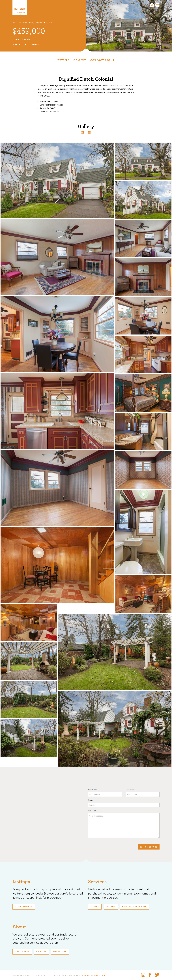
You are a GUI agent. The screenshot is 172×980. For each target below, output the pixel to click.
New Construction (134, 907)
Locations (60, 952)
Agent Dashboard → (95, 976)
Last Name (130, 790)
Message (92, 811)
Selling (111, 907)
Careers (41, 952)
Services (97, 882)
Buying (95, 907)
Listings (21, 882)
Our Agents (22, 952)
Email (90, 800)
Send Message (149, 847)
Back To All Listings (27, 44)
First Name (93, 790)
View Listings (24, 907)
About (19, 927)
